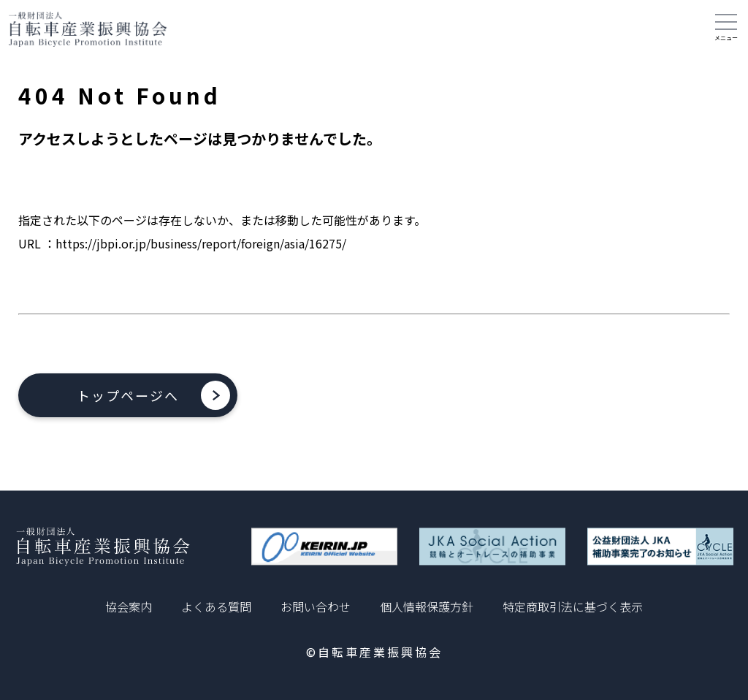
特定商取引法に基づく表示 (573, 606)
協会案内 (129, 606)
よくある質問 (216, 606)
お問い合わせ (316, 606)
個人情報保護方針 (427, 606)
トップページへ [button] (128, 395)
